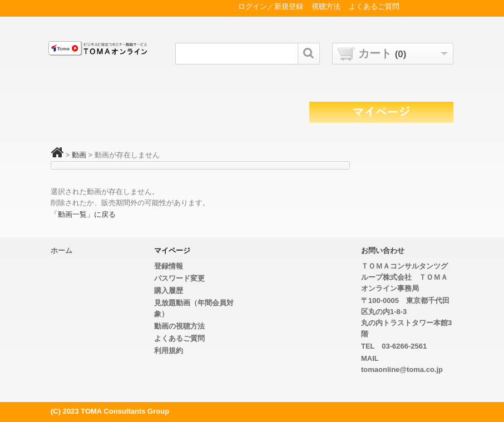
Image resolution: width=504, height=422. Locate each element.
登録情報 (169, 266)
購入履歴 (169, 291)
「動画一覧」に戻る (83, 214)
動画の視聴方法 (179, 326)
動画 (79, 155)
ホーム (61, 250)
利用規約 (169, 351)
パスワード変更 (179, 278)
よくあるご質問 (179, 338)
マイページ (172, 250)
